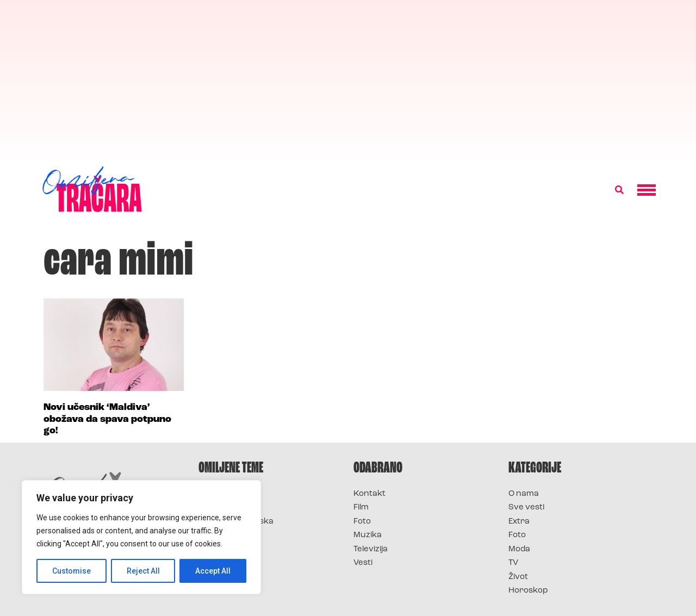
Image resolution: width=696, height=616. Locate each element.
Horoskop (528, 591)
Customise (72, 571)
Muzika (368, 535)
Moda (519, 549)
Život (518, 577)
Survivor (216, 494)
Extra (519, 522)
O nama (524, 494)
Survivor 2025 (227, 508)
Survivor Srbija (229, 535)
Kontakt (369, 494)
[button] (619, 190)
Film (361, 508)
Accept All (213, 571)
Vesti (363, 563)
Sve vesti (526, 508)
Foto (362, 522)
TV (513, 563)
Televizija (371, 549)
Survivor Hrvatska (236, 522)
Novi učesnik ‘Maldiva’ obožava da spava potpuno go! (107, 419)
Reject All (143, 571)
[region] (141, 537)
